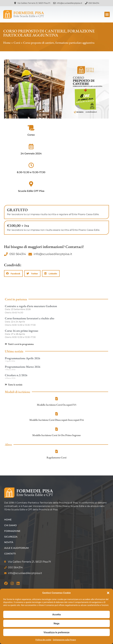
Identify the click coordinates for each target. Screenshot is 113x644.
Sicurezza (11, 537)
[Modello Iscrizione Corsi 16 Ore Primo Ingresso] (56, 429)
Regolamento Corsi (56, 457)
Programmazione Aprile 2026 (22, 358)
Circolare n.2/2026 (16, 375)
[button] (108, 593)
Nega (56, 623)
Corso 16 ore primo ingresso (22, 331)
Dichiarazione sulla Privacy (64, 640)
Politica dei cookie (43, 640)
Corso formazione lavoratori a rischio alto (30, 318)
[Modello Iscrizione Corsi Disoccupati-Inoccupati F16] (56, 414)
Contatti (10, 554)
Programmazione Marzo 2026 (23, 367)
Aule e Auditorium (16, 548)
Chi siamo (10, 525)
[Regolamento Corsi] (56, 451)
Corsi (17, 43)
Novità (9, 542)
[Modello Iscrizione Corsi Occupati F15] (56, 399)
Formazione (12, 531)
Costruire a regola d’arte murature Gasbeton (31, 306)
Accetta (56, 615)
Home (7, 43)
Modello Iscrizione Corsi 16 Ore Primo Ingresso (56, 435)
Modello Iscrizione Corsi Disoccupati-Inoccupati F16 (57, 420)
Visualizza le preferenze (56, 632)
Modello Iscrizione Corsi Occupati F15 (57, 405)
